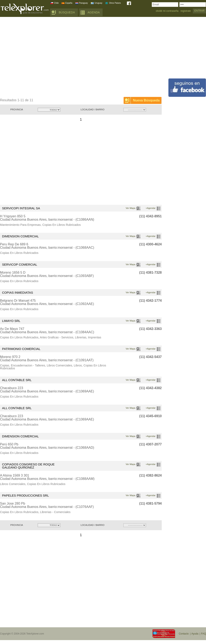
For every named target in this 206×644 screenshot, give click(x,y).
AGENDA (94, 12)
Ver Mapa (131, 208)
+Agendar (151, 208)
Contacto (184, 634)
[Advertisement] (39, 58)
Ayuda (195, 634)
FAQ (204, 634)
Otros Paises (115, 3)
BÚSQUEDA (67, 12)
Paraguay (84, 3)
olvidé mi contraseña (167, 11)
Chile (56, 3)
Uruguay (98, 3)
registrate (186, 11)
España (69, 3)
